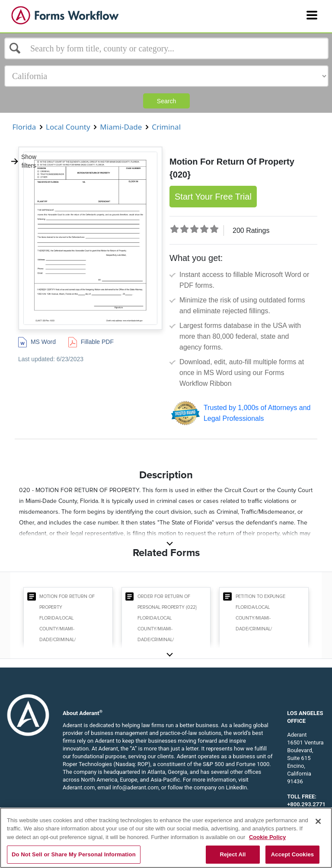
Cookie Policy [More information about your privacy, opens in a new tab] (267, 837)
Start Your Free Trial (213, 197)
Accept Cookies (292, 854)
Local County (68, 127)
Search (166, 101)
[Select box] (166, 48)
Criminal (166, 127)
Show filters (23, 161)
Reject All (233, 854)
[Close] (318, 821)
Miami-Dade (121, 127)
